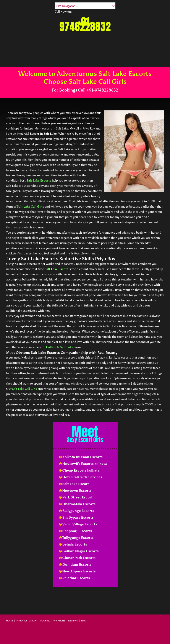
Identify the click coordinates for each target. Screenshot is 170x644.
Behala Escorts (73, 544)
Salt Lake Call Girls (30, 207)
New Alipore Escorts (78, 571)
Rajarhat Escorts (74, 578)
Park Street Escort (76, 497)
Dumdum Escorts (75, 565)
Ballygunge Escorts (77, 511)
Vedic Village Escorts (78, 524)
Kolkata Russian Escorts (81, 457)
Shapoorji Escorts (76, 531)
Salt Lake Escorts (39, 181)
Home (10, 621)
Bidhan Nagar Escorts (79, 551)
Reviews (73, 621)
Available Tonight (27, 621)
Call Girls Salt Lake (60, 347)
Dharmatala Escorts (77, 504)
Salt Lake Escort (56, 269)
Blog (84, 621)
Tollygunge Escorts (76, 538)
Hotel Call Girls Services (81, 477)
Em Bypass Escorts (76, 517)
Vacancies (59, 621)
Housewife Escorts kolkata (83, 464)
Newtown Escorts (75, 491)
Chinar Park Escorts (77, 558)
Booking (45, 621)
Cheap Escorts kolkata (79, 470)
